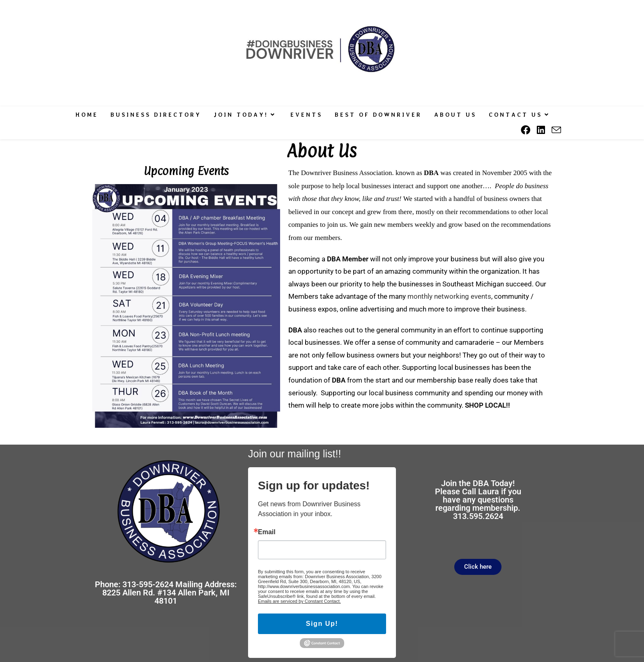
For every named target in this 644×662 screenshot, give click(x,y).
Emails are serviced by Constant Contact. (299, 601)
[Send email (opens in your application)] (556, 130)
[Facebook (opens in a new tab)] (526, 130)
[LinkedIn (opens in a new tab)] (541, 130)
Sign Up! (322, 624)
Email (267, 532)
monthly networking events (449, 296)
